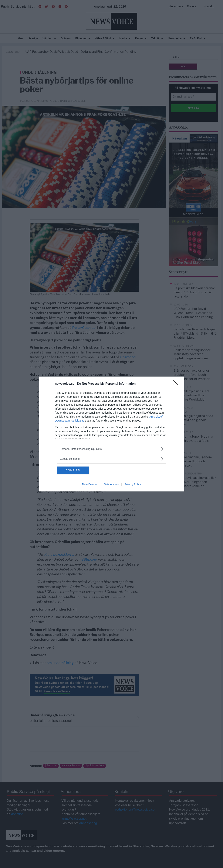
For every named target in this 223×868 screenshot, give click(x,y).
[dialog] (112, 434)
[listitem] (112, 449)
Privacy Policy (133, 484)
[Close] (177, 384)
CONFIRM (75, 470)
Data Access (111, 484)
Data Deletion (90, 484)
